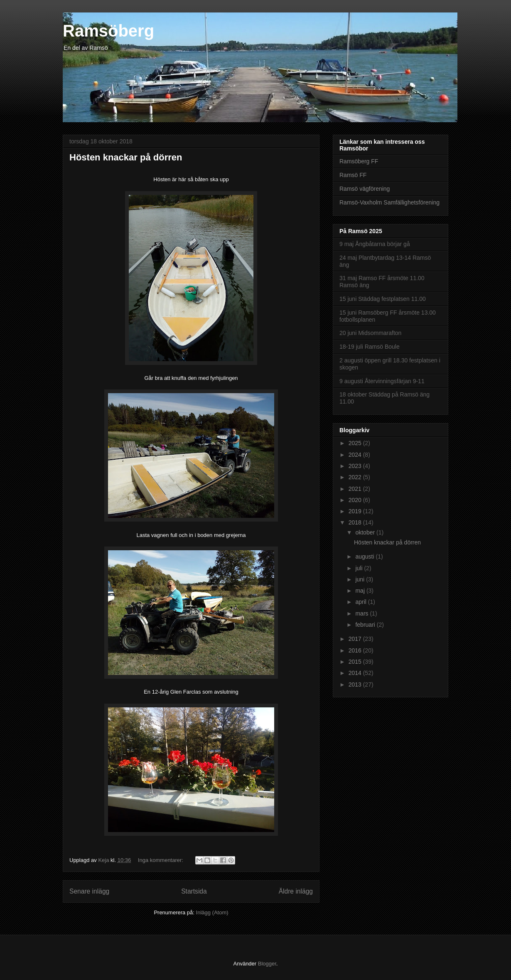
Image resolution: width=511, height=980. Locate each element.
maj (361, 591)
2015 (356, 662)
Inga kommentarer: (161, 860)
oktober (366, 532)
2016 (356, 650)
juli (360, 568)
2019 (356, 511)
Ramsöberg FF (359, 161)
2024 (356, 455)
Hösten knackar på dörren (126, 157)
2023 (356, 466)
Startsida (194, 891)
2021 (356, 489)
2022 (356, 477)
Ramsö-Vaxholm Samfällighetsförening (389, 202)
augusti (365, 556)
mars (362, 613)
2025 (356, 443)
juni (361, 579)
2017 (356, 639)
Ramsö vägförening (365, 189)
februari (366, 625)
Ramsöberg (108, 31)
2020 (356, 500)
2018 (356, 522)
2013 (356, 685)
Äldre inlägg (296, 891)
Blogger (267, 964)
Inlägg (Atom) (212, 912)
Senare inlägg (89, 891)
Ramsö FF (353, 175)
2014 (356, 673)
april (361, 602)
